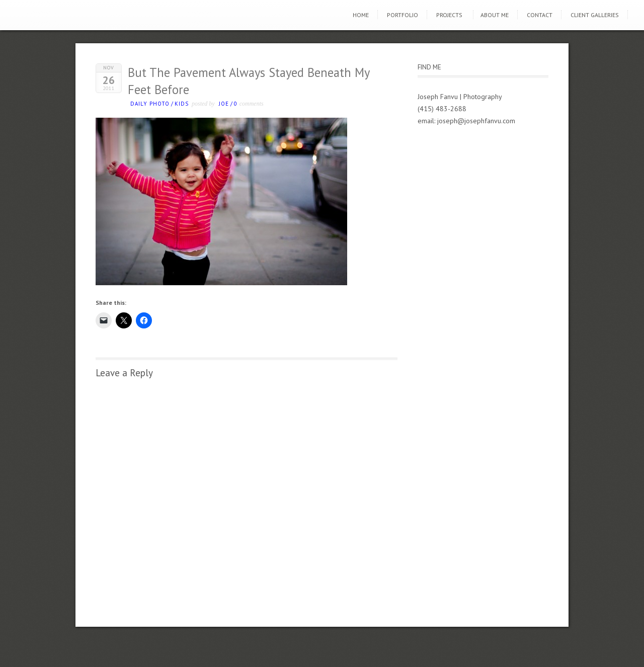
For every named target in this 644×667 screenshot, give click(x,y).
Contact (540, 15)
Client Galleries (595, 15)
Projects (449, 15)
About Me (495, 15)
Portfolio (403, 15)
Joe (224, 104)
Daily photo (150, 104)
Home (361, 15)
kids (182, 104)
